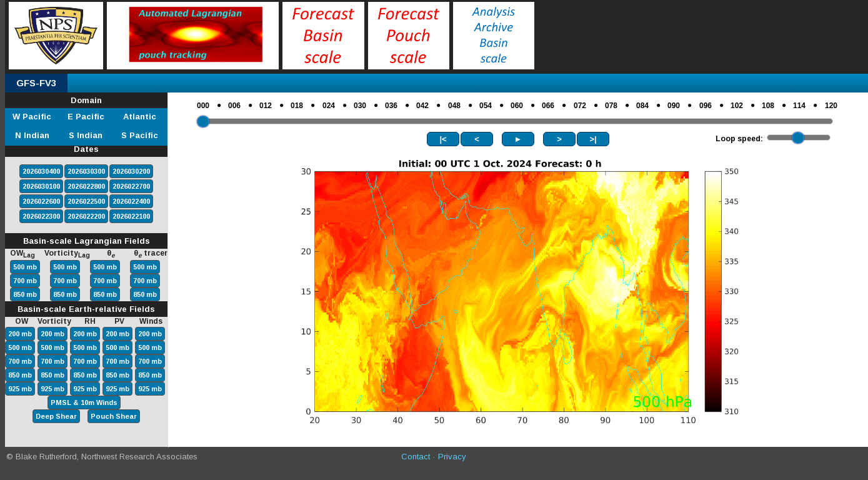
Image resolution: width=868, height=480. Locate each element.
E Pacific (86, 117)
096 (706, 106)
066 (548, 106)
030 (360, 106)
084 (642, 106)
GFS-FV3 (36, 83)
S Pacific (140, 135)
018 (297, 106)
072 (580, 106)
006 (234, 106)
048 (454, 106)
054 (486, 106)
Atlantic (140, 117)
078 (611, 106)
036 (391, 106)
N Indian (32, 135)
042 (422, 106)
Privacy (452, 457)
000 (203, 106)
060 (517, 106)
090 (674, 106)
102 (737, 106)
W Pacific (32, 117)
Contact (416, 457)
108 (768, 106)
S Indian (86, 135)
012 (266, 106)
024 (329, 106)
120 (831, 106)
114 (799, 106)
